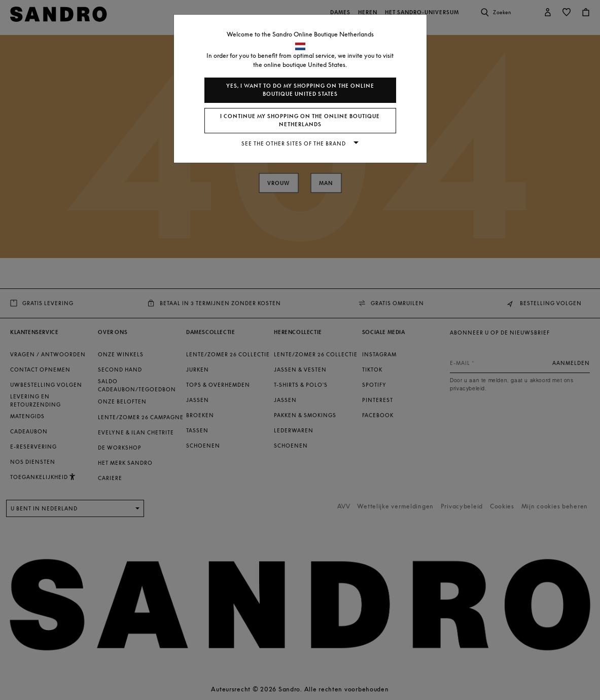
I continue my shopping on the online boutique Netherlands (300, 120)
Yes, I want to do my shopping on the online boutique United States (300, 90)
